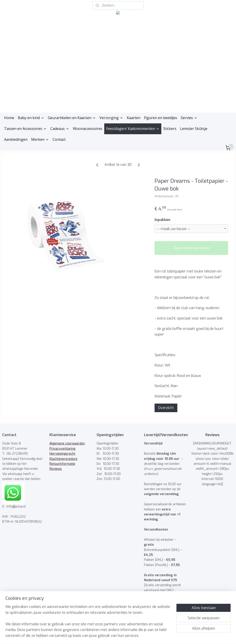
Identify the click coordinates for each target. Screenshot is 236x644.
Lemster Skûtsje (194, 129)
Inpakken (162, 220)
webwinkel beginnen (123, 636)
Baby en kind (31, 118)
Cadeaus (60, 129)
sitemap (98, 636)
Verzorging (111, 118)
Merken (40, 139)
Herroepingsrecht (62, 454)
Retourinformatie (62, 464)
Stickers (170, 129)
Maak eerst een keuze (191, 248)
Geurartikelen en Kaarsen (72, 118)
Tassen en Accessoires (25, 129)
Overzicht (166, 408)
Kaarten (134, 118)
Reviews (56, 469)
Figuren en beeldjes (161, 118)
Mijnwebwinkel (162, 636)
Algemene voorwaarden (67, 443)
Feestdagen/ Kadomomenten (133, 129)
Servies (189, 118)
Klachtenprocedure (63, 459)
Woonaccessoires (88, 129)
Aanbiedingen (16, 139)
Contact (59, 139)
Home (9, 118)
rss (106, 636)
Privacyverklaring (62, 449)
